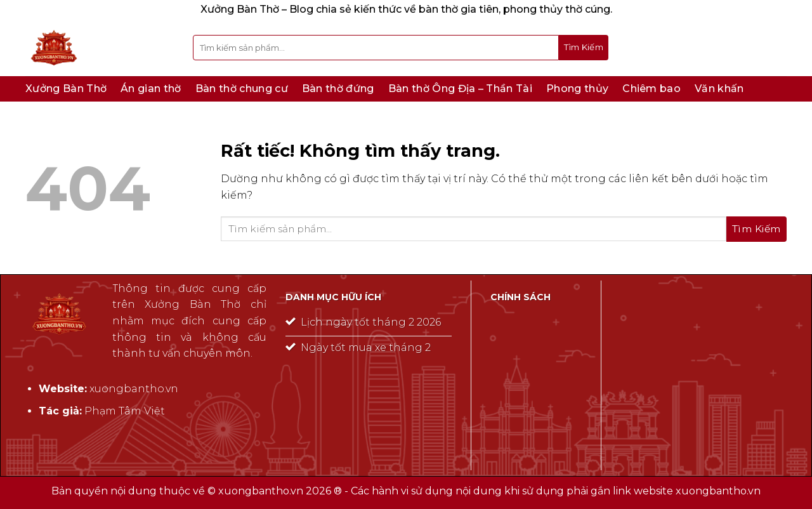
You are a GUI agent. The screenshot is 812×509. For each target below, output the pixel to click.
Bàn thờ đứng (338, 89)
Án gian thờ (151, 89)
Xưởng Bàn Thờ (66, 89)
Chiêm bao (652, 89)
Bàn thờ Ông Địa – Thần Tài (460, 89)
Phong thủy (577, 89)
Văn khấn (719, 89)
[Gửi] (584, 48)
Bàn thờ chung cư (242, 89)
